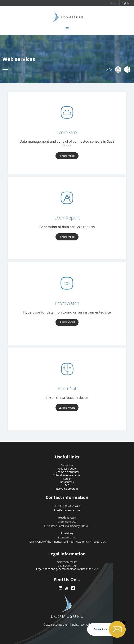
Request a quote (67, 469)
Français (114, 3)
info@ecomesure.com (67, 510)
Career (67, 479)
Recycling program (67, 489)
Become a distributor (67, 472)
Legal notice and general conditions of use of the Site (67, 569)
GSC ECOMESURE (67, 562)
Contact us (67, 465)
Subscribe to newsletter (67, 475)
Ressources (67, 482)
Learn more (67, 156)
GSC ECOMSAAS (67, 566)
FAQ (67, 485)
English (125, 3)
